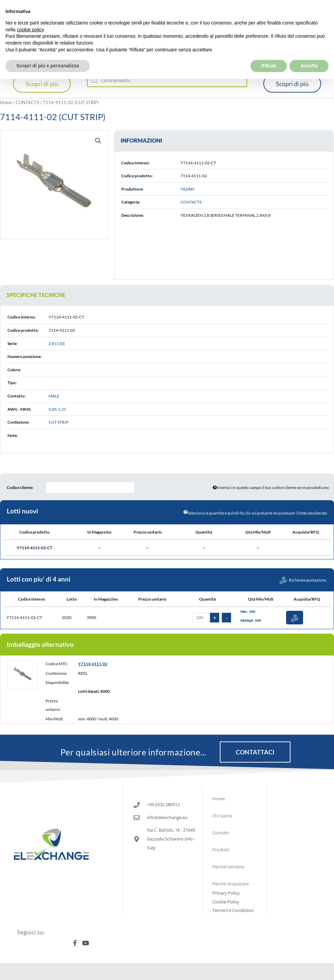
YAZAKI (188, 189)
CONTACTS (27, 102)
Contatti (221, 833)
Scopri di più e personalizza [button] (48, 51)
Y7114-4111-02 (93, 664)
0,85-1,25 (57, 409)
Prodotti (221, 850)
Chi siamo (222, 816)
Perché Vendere (228, 867)
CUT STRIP (58, 422)
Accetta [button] (309, 51)
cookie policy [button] (30, 14)
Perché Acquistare (231, 884)
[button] (98, 141)
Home (6, 102)
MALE (54, 396)
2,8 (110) (57, 344)
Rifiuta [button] (269, 51)
